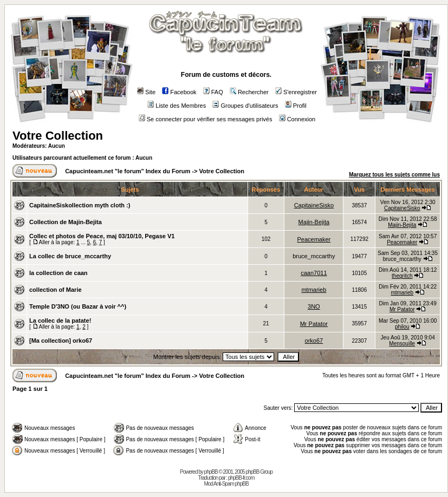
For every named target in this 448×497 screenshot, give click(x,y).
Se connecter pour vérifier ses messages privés (206, 119)
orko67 (314, 341)
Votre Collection (58, 136)
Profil (296, 106)
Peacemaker (314, 239)
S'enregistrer (296, 92)
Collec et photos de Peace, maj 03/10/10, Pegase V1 (102, 236)
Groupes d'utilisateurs (245, 106)
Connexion (297, 119)
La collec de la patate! (60, 321)
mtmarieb (314, 290)
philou (402, 327)
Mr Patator (402, 309)
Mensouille (402, 344)
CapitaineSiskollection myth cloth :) (80, 205)
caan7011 (314, 273)
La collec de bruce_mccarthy (70, 256)
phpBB (211, 472)
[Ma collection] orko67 (61, 341)
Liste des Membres (177, 106)
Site (146, 92)
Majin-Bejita (314, 222)
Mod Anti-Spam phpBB (226, 484)
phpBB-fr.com (241, 478)
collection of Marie (56, 290)
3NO (314, 306)
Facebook (179, 92)
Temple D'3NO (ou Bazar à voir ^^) (78, 306)
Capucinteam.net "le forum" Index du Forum (128, 171)
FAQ (213, 92)
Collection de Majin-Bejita (66, 222)
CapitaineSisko (314, 205)
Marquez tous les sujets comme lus (394, 175)
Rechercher (249, 92)
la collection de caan (59, 273)
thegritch (402, 276)
